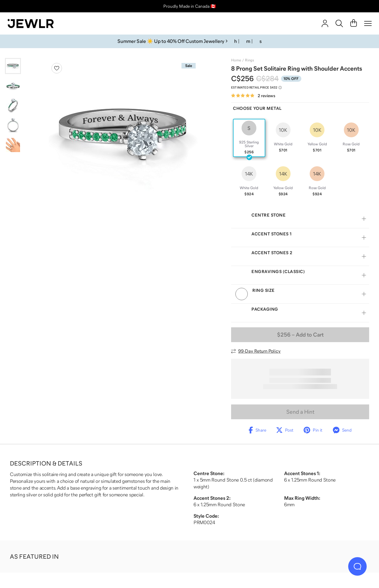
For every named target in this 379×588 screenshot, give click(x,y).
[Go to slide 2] (13, 86)
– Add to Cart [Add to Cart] (300, 335)
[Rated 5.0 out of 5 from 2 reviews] (253, 96)
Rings (249, 60)
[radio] (249, 138)
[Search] (339, 23)
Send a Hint (300, 412)
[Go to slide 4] (13, 125)
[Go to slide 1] (13, 66)
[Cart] (354, 23)
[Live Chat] (357, 566)
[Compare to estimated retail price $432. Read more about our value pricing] (256, 88)
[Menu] (368, 23)
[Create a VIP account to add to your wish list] (57, 68)
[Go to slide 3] (13, 106)
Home (236, 60)
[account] (325, 23)
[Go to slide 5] (13, 145)
